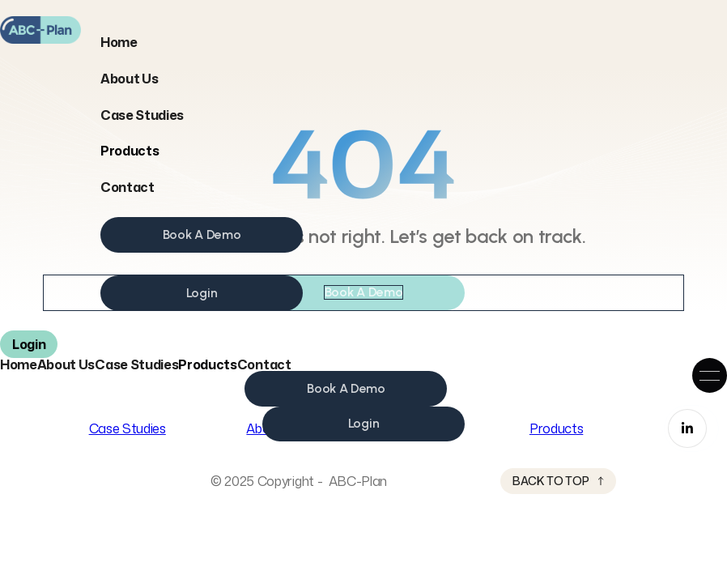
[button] (130, 151)
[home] (40, 30)
